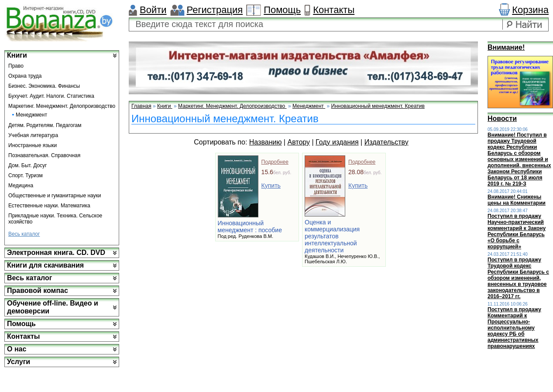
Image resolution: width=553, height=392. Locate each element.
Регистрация (215, 10)
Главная (141, 106)
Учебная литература (33, 135)
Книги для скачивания (45, 265)
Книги (17, 55)
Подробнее (275, 162)
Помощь (282, 10)
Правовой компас (38, 291)
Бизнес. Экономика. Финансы (44, 86)
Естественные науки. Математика (49, 206)
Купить (271, 186)
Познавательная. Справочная (44, 155)
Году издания (337, 142)
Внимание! (506, 47)
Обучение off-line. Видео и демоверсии (53, 307)
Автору (299, 142)
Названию (266, 142)
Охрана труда (25, 76)
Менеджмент (31, 115)
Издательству (386, 142)
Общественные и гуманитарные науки (55, 196)
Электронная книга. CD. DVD (56, 253)
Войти (153, 10)
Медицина (21, 186)
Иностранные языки (33, 145)
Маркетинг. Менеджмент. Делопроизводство (62, 106)
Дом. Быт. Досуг (28, 165)
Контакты (334, 10)
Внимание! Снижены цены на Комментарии (517, 200)
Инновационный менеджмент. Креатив (378, 106)
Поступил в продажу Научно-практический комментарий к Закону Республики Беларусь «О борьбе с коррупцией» (517, 231)
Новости (502, 119)
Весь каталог (24, 234)
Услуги (19, 362)
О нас (17, 349)
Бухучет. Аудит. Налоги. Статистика (51, 96)
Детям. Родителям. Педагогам (45, 125)
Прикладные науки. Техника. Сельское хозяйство (55, 219)
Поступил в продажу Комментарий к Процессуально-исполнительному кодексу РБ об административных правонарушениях (514, 328)
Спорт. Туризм (26, 175)
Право (16, 66)
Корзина (530, 10)
